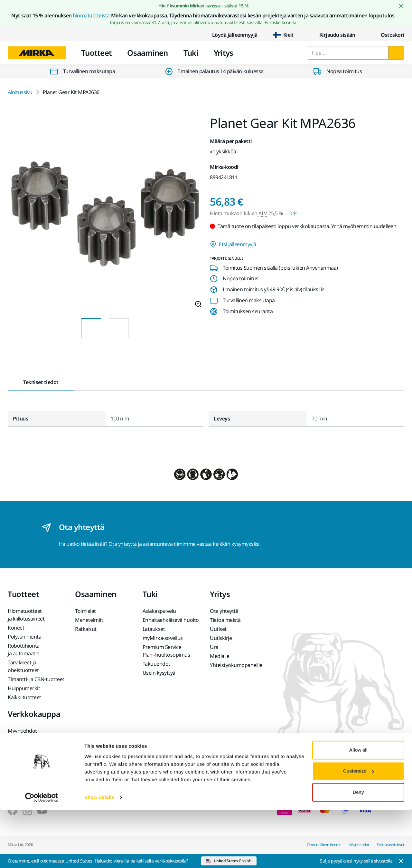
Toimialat (85, 611)
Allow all (358, 808)
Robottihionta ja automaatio (24, 650)
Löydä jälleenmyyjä (230, 35)
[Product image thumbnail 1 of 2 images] (91, 328)
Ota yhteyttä (123, 544)
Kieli (283, 35)
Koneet (16, 628)
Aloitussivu (20, 92)
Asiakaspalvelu (159, 611)
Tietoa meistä (225, 620)
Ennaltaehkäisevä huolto (171, 620)
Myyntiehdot (22, 731)
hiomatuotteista (92, 15)
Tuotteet (96, 53)
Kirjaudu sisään (332, 35)
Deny (358, 850)
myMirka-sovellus (163, 638)
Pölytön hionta (24, 637)
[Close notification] (401, 6)
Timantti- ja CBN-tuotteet (36, 679)
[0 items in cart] (387, 35)
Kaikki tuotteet (24, 697)
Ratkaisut (86, 629)
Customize (359, 829)
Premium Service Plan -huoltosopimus (166, 651)
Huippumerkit (24, 688)
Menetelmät (89, 620)
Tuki (191, 53)
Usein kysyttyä (159, 673)
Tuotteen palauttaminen (35, 740)
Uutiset (218, 629)
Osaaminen (148, 53)
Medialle (220, 656)
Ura (214, 647)
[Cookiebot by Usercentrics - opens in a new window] (42, 855)
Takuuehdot (156, 664)
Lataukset (154, 629)
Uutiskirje (221, 638)
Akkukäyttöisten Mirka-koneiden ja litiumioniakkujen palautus (28, 769)
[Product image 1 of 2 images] (105, 215)
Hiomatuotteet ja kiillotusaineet (26, 615)
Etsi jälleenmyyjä (233, 244)
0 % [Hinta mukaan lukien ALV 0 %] (293, 213)
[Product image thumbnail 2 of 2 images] (119, 328)
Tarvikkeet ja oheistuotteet (23, 666)
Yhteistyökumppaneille (236, 665)
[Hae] (396, 53)
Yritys (224, 53)
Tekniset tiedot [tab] (41, 382)
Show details (99, 855)
